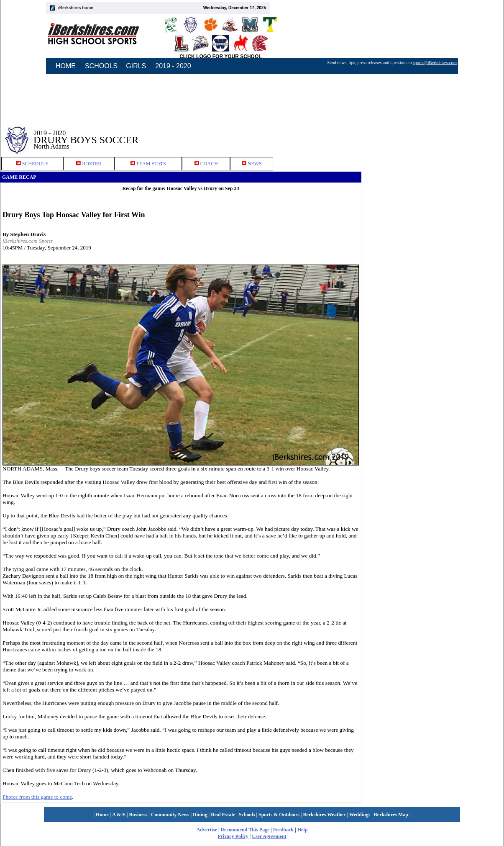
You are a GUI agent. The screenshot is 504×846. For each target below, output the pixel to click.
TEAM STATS (151, 164)
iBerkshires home (76, 8)
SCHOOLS (101, 66)
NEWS (255, 164)
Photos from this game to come (37, 797)
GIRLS (136, 66)
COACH (209, 164)
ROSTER (92, 164)
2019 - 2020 (173, 66)
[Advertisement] (433, 134)
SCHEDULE (35, 164)
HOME (66, 66)
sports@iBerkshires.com (435, 63)
